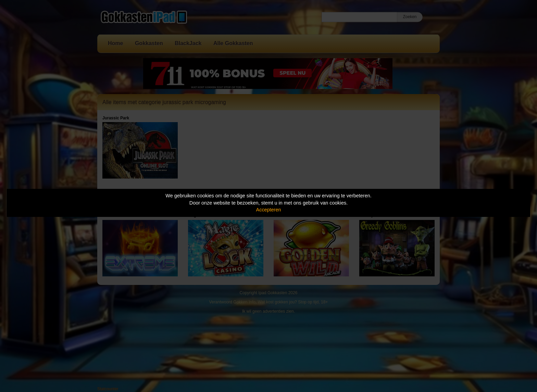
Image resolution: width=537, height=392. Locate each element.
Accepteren (269, 210)
